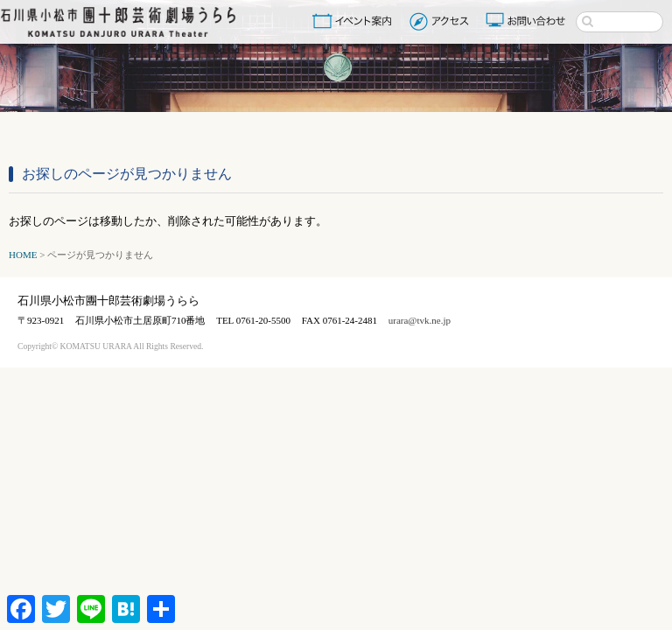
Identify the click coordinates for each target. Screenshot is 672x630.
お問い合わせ (528, 21)
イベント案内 (355, 21)
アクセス (441, 21)
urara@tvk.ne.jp (420, 320)
